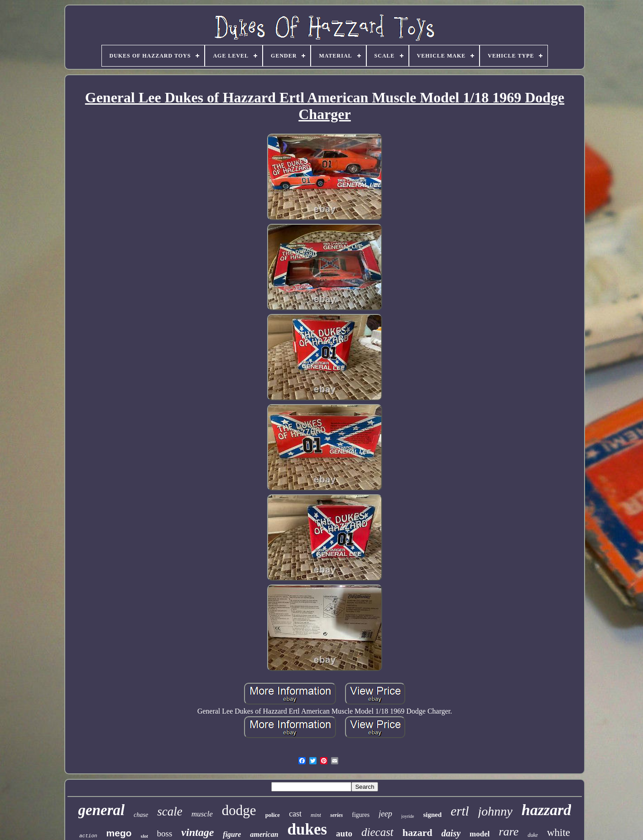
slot (144, 836)
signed (432, 815)
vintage (197, 832)
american (264, 834)
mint (316, 815)
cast (295, 814)
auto (344, 833)
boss (165, 833)
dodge (239, 810)
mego (119, 833)
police (273, 815)
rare (509, 832)
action (88, 836)
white (559, 833)
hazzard (547, 810)
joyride (408, 816)
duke (533, 835)
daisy (451, 833)
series (336, 815)
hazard (417, 833)
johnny (495, 811)
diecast (377, 832)
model (480, 834)
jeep (385, 814)
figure (232, 834)
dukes (307, 829)
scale (170, 811)
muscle (202, 814)
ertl (460, 811)
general (102, 810)
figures (361, 815)
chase (141, 815)
